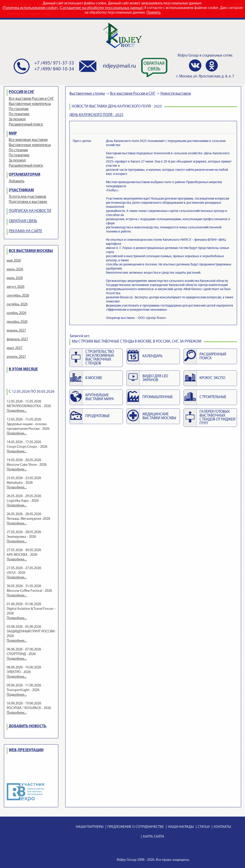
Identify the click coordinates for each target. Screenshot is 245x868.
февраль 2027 (17, 339)
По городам (19, 109)
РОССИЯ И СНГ (21, 92)
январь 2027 (16, 331)
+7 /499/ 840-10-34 (54, 69)
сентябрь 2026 (18, 296)
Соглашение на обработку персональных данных (101, 8)
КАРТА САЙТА (154, 837)
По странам (18, 150)
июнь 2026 (15, 269)
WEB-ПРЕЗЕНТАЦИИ (26, 750)
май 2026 (14, 261)
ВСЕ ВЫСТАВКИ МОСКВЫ (31, 251)
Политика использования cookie (30, 8)
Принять (154, 13)
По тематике (19, 114)
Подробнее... (17, 411)
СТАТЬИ (204, 827)
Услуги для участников (28, 197)
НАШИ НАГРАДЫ (181, 827)
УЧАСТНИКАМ (21, 190)
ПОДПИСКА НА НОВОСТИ (30, 211)
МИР (13, 134)
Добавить (17, 181)
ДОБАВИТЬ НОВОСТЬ (28, 726)
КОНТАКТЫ (222, 827)
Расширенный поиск (26, 125)
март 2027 (15, 348)
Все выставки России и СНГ (31, 99)
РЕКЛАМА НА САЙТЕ (25, 231)
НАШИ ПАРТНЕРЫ (90, 827)
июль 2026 (15, 278)
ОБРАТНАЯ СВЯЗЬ (23, 221)
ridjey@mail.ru (119, 66)
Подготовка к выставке (28, 202)
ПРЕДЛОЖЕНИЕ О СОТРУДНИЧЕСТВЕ (136, 827)
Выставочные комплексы (30, 104)
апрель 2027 (16, 357)
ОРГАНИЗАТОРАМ (25, 175)
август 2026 (16, 287)
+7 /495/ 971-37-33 (54, 63)
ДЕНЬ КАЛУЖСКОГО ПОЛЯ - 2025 (96, 115)
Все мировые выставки (28, 140)
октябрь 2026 (17, 304)
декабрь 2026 (17, 322)
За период (17, 119)
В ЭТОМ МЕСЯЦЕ (23, 369)
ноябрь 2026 (16, 313)
